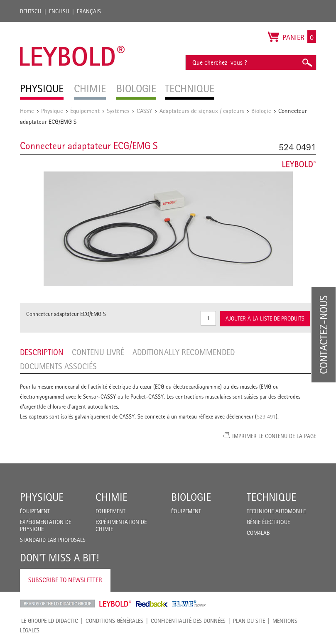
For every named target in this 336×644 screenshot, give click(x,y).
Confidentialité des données (188, 621)
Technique (271, 497)
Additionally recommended (184, 352)
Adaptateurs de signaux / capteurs (202, 111)
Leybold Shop (115, 604)
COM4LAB (258, 533)
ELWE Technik (189, 604)
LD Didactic (58, 604)
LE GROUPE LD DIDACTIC (50, 621)
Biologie (261, 111)
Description (42, 352)
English (59, 11)
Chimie (112, 497)
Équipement (85, 111)
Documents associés (58, 366)
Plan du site (249, 621)
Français (89, 11)
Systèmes (118, 111)
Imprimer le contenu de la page (274, 436)
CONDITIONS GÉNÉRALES (114, 621)
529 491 (266, 416)
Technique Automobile (276, 511)
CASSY (145, 111)
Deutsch (31, 11)
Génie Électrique (268, 522)
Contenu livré (98, 352)
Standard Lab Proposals (53, 540)
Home (27, 111)
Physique (52, 111)
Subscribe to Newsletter (65, 580)
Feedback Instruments (152, 604)
